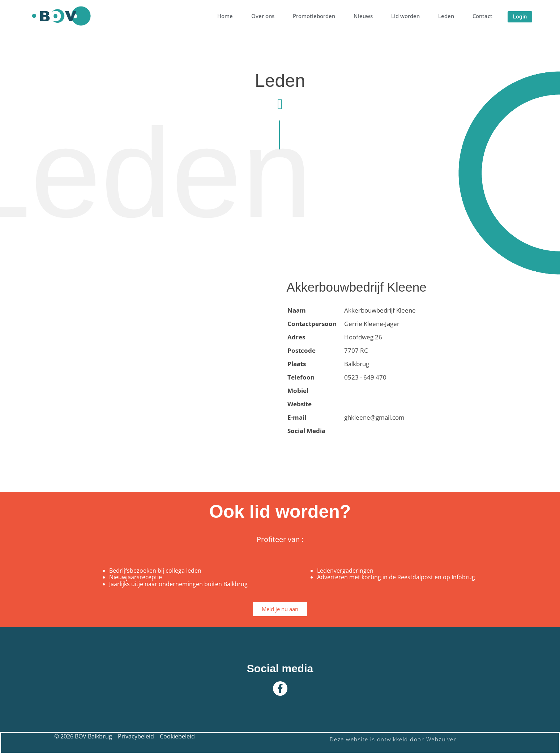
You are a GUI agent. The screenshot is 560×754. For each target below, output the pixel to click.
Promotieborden (314, 16)
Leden (446, 16)
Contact (482, 16)
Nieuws (363, 16)
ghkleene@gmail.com (374, 417)
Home (225, 16)
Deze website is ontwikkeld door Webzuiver (393, 739)
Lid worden (405, 16)
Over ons (263, 16)
